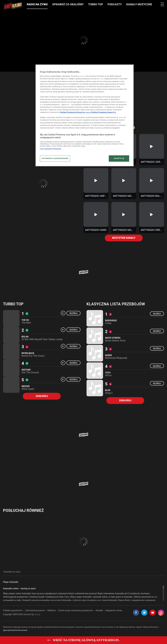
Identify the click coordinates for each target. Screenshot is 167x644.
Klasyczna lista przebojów (116, 304)
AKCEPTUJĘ (119, 158)
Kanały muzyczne (139, 4)
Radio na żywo (37, 4)
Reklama (52, 611)
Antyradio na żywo (12, 572)
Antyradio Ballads (152, 196)
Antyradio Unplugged (96, 196)
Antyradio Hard (96, 230)
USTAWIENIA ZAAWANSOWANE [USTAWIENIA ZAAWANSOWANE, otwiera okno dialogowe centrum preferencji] (55, 158)
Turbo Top (96, 4)
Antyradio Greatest (152, 230)
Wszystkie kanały (124, 238)
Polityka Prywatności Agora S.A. (104, 112)
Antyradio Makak (124, 196)
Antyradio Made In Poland (124, 230)
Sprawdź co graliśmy (68, 4)
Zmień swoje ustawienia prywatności (76, 611)
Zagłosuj (42, 396)
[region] (83, 593)
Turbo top (13, 304)
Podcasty (115, 4)
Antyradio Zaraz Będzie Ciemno (152, 162)
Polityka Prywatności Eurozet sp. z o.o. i (76, 112)
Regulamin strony (114, 611)
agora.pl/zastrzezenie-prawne (15, 630)
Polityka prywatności (13, 611)
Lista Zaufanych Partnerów (51, 149)
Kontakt (99, 611)
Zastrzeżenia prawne (35, 611)
